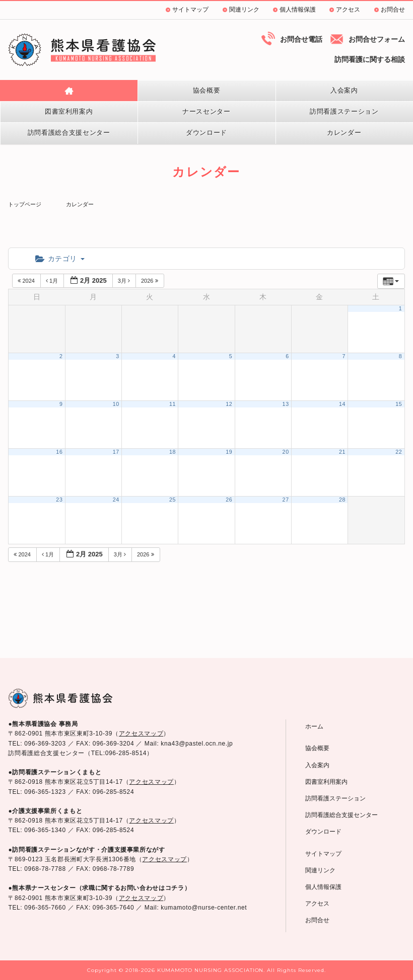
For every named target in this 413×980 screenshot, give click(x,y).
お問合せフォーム (377, 39)
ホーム (314, 726)
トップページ (25, 204)
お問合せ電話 (301, 39)
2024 (27, 281)
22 (399, 452)
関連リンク (244, 10)
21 (342, 452)
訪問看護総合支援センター (69, 133)
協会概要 (207, 90)
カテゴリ (60, 259)
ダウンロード (206, 133)
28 (342, 500)
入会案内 (344, 90)
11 (173, 404)
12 (229, 404)
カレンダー (344, 133)
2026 (150, 281)
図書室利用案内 (69, 111)
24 (116, 500)
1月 (53, 281)
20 (286, 452)
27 (286, 500)
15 (399, 404)
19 (229, 452)
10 (116, 404)
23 (59, 500)
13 (286, 404)
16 (59, 452)
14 (342, 404)
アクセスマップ (141, 733)
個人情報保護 (298, 10)
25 (173, 500)
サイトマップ (190, 10)
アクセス (348, 10)
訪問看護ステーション (344, 111)
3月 (125, 281)
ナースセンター (206, 111)
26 (229, 500)
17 (116, 452)
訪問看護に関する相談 (370, 59)
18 (173, 452)
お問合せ (393, 10)
